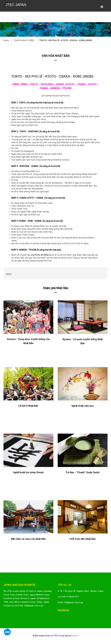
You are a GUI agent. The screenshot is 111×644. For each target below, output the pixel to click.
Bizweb (75, 636)
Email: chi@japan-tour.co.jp (70, 602)
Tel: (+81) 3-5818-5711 (68, 597)
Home (6, 40)
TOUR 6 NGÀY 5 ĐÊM (24, 40)
